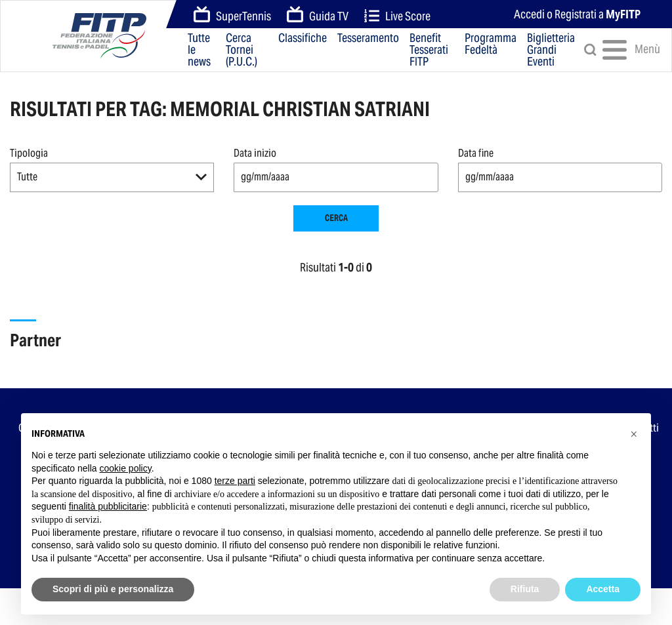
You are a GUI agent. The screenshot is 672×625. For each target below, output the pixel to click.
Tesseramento (368, 39)
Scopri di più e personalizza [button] (113, 589)
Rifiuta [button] (525, 589)
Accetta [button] (603, 589)
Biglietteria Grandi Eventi (551, 50)
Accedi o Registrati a (577, 14)
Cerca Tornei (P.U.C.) (241, 50)
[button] (112, 177)
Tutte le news (199, 50)
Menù (621, 50)
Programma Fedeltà (491, 45)
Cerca (336, 218)
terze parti (235, 481)
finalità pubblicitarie (108, 506)
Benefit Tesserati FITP (429, 50)
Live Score (397, 16)
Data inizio (255, 153)
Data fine (476, 153)
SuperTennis (232, 15)
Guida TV (318, 15)
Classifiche (303, 39)
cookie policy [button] (126, 468)
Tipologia (29, 153)
